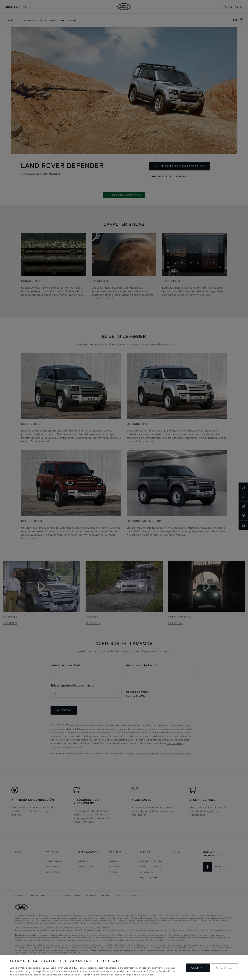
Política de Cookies (157, 971)
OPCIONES (224, 968)
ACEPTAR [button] (198, 968)
